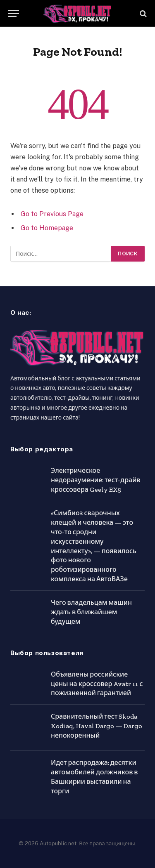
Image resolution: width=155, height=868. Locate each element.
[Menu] (14, 13)
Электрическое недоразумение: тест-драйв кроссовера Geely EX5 (96, 480)
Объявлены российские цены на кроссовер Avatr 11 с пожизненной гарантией (97, 684)
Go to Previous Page (52, 214)
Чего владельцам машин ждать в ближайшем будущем (91, 612)
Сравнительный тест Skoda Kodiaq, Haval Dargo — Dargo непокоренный (97, 726)
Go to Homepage (47, 228)
